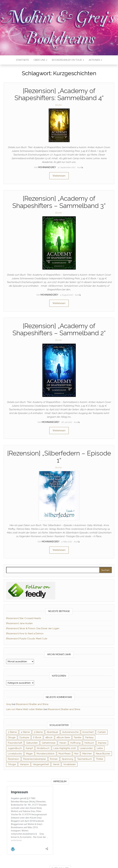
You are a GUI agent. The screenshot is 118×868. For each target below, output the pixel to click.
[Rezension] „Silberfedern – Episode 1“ (59, 457)
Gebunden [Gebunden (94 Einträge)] (32, 743)
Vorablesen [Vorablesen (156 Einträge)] (70, 764)
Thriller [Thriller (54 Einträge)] (100, 759)
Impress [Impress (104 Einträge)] (102, 743)
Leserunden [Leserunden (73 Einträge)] (86, 748)
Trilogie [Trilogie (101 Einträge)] (12, 764)
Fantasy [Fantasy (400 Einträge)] (89, 737)
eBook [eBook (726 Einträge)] (49, 737)
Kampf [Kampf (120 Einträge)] (29, 748)
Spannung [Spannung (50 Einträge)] (67, 759)
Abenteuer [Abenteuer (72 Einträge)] (52, 732)
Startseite (23, 60)
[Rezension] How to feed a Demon (25, 634)
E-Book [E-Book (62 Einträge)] (37, 737)
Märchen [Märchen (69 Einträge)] (87, 754)
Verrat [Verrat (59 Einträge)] (56, 764)
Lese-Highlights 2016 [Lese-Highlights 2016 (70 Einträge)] (65, 748)
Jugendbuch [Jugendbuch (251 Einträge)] (15, 748)
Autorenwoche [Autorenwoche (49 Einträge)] (70, 732)
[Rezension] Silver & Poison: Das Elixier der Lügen (33, 628)
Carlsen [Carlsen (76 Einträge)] (102, 732)
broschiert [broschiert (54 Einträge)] (88, 732)
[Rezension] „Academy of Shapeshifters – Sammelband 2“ (59, 329)
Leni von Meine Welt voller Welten (25, 709)
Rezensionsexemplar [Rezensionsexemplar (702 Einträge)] (35, 759)
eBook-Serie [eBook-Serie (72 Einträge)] (63, 737)
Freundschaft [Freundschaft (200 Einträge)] (15, 743)
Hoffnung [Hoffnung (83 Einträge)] (75, 743)
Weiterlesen (59, 176)
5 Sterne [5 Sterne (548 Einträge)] (38, 732)
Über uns (40, 60)
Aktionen (95, 60)
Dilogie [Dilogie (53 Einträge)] (12, 737)
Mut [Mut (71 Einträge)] (76, 754)
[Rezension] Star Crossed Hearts (24, 618)
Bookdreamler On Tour (68, 60)
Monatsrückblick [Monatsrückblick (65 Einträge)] (46, 754)
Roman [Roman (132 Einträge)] (54, 759)
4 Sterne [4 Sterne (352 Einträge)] (25, 732)
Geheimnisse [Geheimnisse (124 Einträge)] (49, 743)
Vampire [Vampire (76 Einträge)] (24, 764)
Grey (9, 704)
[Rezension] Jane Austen (19, 623)
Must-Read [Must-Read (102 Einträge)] (64, 754)
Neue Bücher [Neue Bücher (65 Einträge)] (103, 754)
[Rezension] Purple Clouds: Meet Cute (27, 639)
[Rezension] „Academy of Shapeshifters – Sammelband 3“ (59, 202)
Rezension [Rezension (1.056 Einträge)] (14, 759)
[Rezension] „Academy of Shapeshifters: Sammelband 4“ (59, 94)
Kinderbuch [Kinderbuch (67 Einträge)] (43, 748)
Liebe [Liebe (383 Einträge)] (100, 748)
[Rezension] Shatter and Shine (32, 704)
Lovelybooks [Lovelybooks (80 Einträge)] (15, 754)
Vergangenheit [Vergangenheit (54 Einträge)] (41, 764)
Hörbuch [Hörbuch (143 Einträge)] (89, 743)
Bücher (58, 105)
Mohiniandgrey (47, 167)
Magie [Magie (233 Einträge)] (29, 754)
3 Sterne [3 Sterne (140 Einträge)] (12, 732)
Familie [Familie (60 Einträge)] (78, 737)
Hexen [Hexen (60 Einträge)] (63, 743)
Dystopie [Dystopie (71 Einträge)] (24, 737)
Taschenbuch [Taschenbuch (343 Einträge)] (85, 759)
